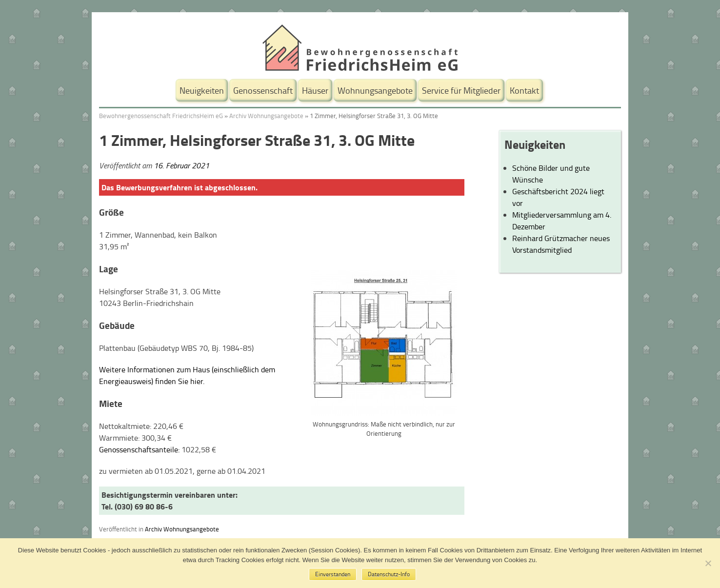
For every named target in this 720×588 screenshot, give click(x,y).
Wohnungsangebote (375, 90)
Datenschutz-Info (389, 574)
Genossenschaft (263, 90)
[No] (708, 563)
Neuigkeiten (202, 90)
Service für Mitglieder (461, 90)
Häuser (315, 90)
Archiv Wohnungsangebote (266, 116)
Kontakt (524, 90)
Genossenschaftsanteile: (139, 449)
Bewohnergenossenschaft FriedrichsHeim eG (161, 116)
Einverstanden (333, 574)
